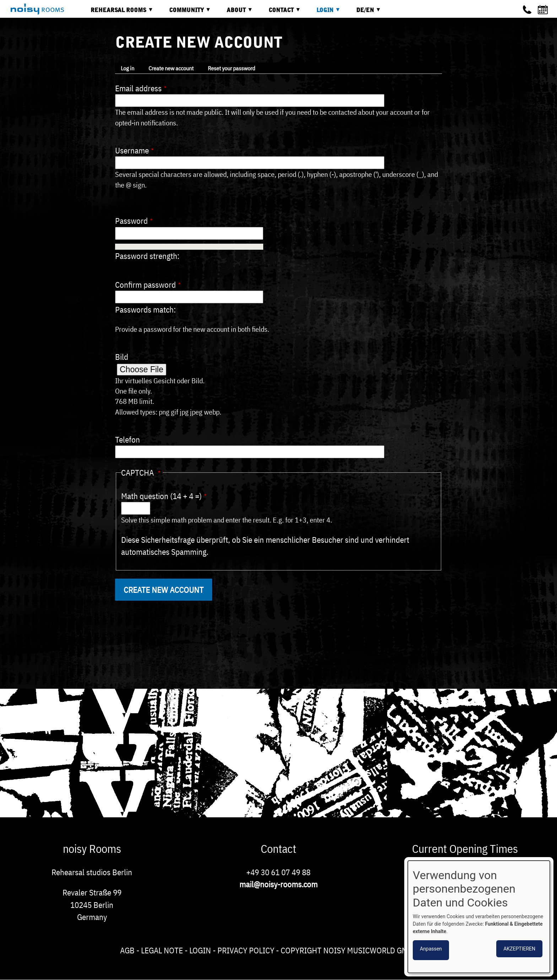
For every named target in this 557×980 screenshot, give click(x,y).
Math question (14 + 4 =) (161, 496)
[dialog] (479, 917)
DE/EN (363, 13)
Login (200, 950)
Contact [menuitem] (279, 13)
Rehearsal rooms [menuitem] (117, 13)
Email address (138, 88)
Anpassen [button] (431, 949)
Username (132, 150)
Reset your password (231, 68)
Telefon (128, 439)
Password (131, 221)
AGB (127, 950)
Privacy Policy (246, 950)
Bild (122, 357)
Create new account (171, 68)
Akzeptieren (519, 949)
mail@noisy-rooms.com (278, 884)
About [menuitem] (234, 13)
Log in (128, 68)
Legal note (162, 950)
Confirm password (145, 285)
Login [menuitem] (323, 13)
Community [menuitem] (185, 13)
